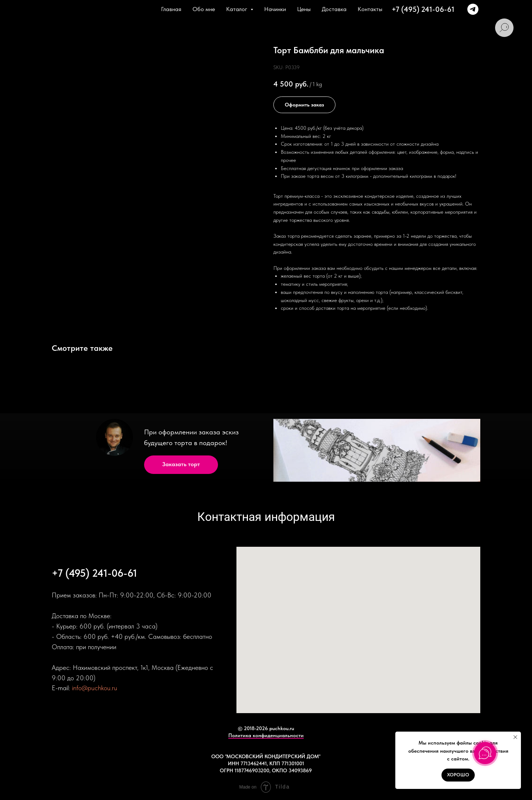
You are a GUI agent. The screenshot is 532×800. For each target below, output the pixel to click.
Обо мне (204, 9)
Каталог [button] (237, 9)
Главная (171, 9)
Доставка (334, 9)
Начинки (275, 9)
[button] (181, 465)
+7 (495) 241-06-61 (423, 9)
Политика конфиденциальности (266, 735)
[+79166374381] (473, 9)
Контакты (370, 9)
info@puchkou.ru (95, 688)
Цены (304, 9)
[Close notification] (515, 737)
